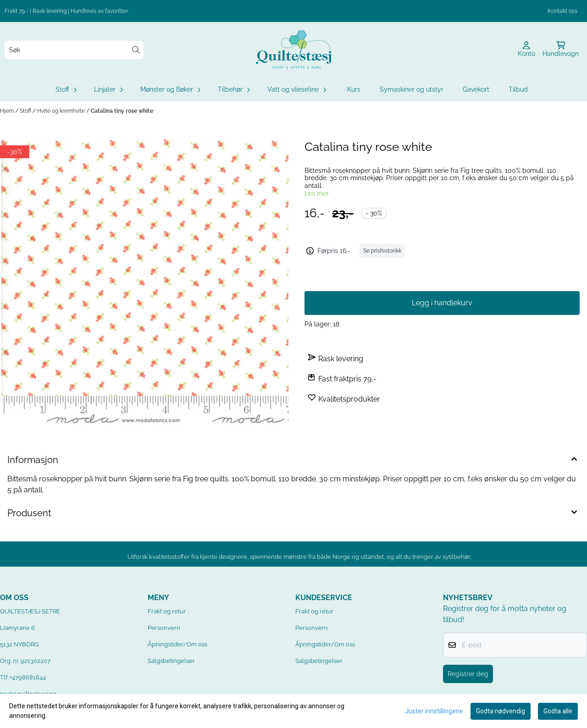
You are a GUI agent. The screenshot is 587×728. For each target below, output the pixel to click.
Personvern (164, 628)
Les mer (317, 193)
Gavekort (476, 89)
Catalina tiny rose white (122, 111)
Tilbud (518, 89)
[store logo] (293, 50)
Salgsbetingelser (171, 661)
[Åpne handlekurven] (561, 50)
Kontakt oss (562, 11)
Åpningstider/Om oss (177, 644)
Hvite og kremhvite (62, 111)
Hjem (8, 111)
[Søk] (74, 50)
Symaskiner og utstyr (412, 89)
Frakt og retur (167, 611)
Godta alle (558, 711)
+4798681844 (28, 677)
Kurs (354, 89)
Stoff (26, 111)
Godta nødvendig (501, 711)
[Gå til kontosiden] (526, 50)
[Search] (136, 50)
